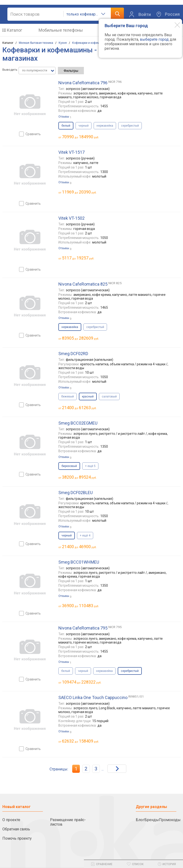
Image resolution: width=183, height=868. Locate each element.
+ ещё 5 (90, 466)
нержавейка (105, 126)
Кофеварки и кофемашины (91, 43)
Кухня (63, 43)
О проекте (11, 820)
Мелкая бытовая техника (36, 43)
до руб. (81, 137)
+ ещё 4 (85, 536)
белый (66, 671)
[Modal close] (174, 25)
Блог (140, 820)
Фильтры (71, 71)
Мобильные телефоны (61, 30)
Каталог (14, 30)
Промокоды (170, 820)
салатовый (109, 397)
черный (84, 126)
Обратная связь (16, 829)
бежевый (68, 397)
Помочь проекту (17, 838)
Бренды (152, 820)
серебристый (130, 126)
